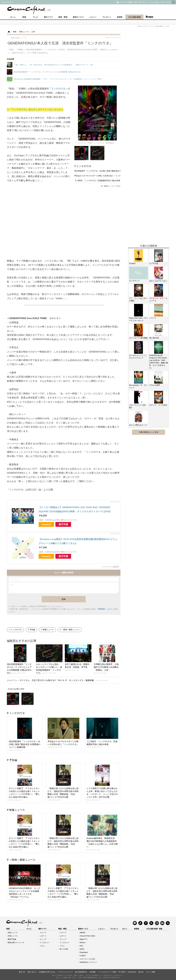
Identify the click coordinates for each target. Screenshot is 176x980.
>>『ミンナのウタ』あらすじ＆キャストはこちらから (35, 110)
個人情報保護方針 (81, 972)
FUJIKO (132, 263)
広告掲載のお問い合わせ (47, 972)
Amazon (46, 524)
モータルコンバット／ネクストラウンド (138, 357)
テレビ (35, 17)
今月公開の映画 (134, 17)
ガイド (125, 929)
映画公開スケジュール (16, 943)
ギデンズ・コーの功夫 (158, 405)
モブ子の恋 (154, 263)
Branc (150, 17)
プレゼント (107, 17)
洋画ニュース (13, 936)
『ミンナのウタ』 (58, 89)
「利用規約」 (101, 609)
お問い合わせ (32, 972)
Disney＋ (83, 943)
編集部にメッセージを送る (112, 186)
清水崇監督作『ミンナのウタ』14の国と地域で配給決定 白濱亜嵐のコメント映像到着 (109, 171)
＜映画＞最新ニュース (71, 630)
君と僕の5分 (154, 338)
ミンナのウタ (84, 166)
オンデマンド (134, 281)
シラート (153, 318)
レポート (43, 936)
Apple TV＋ (84, 939)
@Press (141, 972)
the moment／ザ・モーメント (138, 386)
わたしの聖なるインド (138, 425)
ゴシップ (43, 939)
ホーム (13, 17)
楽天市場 (63, 524)
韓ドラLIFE (64, 949)
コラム (42, 946)
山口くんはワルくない (158, 281)
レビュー (93, 17)
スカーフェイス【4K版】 (137, 406)
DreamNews (132, 972)
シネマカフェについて (65, 972)
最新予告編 (12, 939)
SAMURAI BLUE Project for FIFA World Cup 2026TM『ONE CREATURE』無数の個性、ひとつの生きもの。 (159, 362)
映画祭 (120, 17)
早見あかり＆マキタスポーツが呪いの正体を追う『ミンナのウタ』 (101, 176)
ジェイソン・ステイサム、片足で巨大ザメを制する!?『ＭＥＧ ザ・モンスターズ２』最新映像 (57, 680)
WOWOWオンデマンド (88, 962)
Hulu (81, 946)
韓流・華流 (63, 17)
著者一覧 (22, 972)
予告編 (32, 630)
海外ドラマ (48, 17)
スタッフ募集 (151, 972)
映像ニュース (48, 630)
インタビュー (45, 943)
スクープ (43, 933)
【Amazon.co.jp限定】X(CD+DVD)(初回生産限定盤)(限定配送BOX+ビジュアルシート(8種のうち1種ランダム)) (78, 541)
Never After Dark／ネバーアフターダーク (138, 319)
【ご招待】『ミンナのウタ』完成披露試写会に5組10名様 (97, 181)
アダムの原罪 (155, 385)
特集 (161, 929)
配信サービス (78, 17)
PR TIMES (122, 972)
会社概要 (93, 972)
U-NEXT (83, 956)
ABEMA (82, 933)
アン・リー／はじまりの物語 (138, 299)
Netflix (82, 949)
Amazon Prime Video (87, 936)
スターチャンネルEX (87, 959)
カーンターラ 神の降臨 (138, 338)
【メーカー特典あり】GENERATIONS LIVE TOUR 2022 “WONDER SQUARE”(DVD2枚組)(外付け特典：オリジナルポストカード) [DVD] (75, 509)
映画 (24, 17)
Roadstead (84, 952)
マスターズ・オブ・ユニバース (158, 299)
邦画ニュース (13, 933)
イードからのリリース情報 (107, 972)
